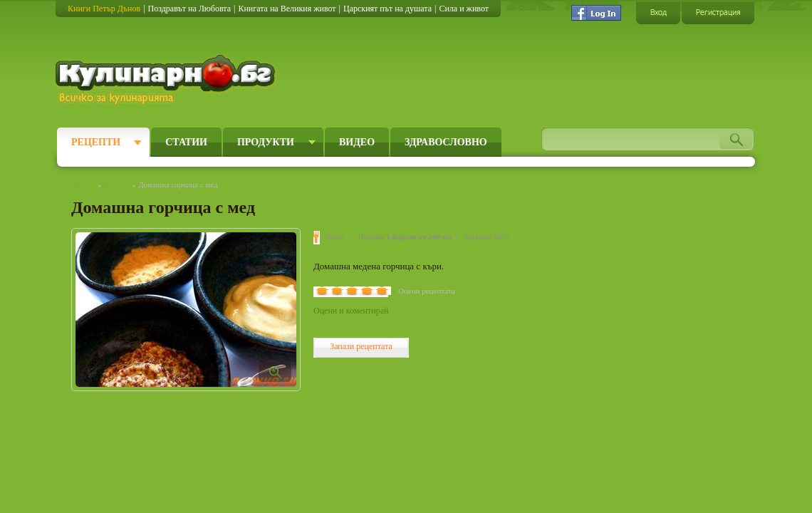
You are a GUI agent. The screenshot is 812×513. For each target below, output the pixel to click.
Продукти (266, 142)
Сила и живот (464, 9)
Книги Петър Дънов (104, 9)
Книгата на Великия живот (287, 9)
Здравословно (446, 142)
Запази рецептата (361, 346)
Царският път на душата (387, 9)
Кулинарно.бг (167, 80)
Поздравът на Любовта (189, 9)
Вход (658, 12)
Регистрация (718, 12)
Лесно (334, 237)
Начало (83, 185)
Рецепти (96, 142)
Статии (186, 142)
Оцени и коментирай (351, 311)
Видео (357, 142)
